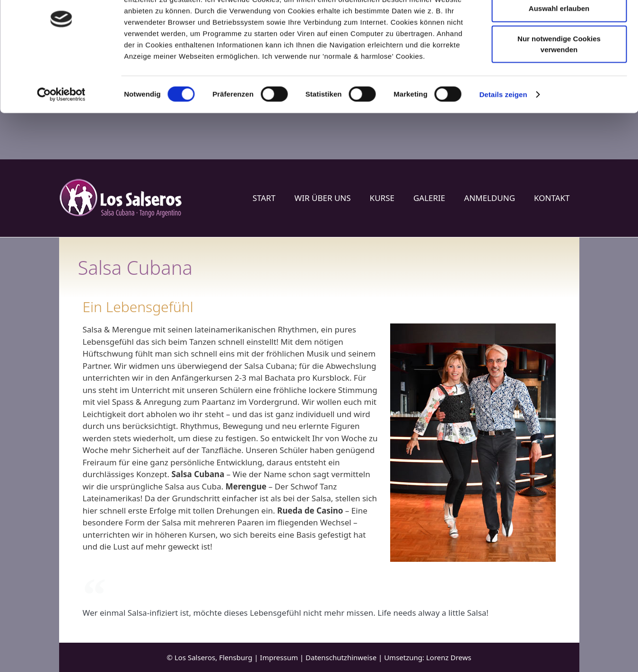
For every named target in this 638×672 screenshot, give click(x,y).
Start (264, 198)
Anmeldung (489, 198)
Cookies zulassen (559, 24)
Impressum (279, 657)
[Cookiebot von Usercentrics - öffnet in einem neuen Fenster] (61, 141)
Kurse (382, 198)
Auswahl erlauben (559, 55)
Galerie (429, 198)
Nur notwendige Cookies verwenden (559, 90)
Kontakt (552, 198)
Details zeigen (503, 141)
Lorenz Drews (449, 657)
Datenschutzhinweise (341, 657)
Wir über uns (322, 198)
